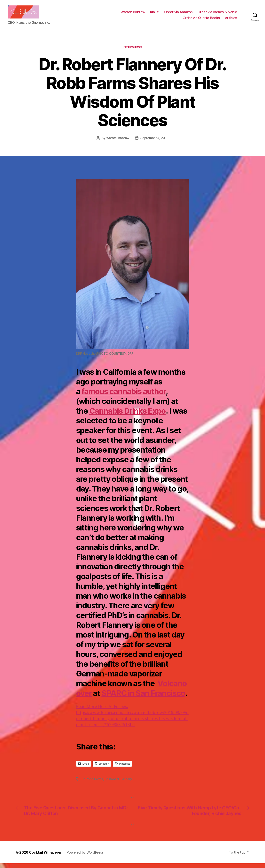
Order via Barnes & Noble (217, 14)
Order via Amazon (178, 14)
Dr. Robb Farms (92, 784)
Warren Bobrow (133, 14)
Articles (231, 20)
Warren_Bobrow (118, 142)
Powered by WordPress (85, 857)
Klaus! (155, 14)
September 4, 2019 (154, 142)
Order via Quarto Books (201, 20)
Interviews (132, 52)
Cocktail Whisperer (45, 857)
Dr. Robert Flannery (118, 784)
